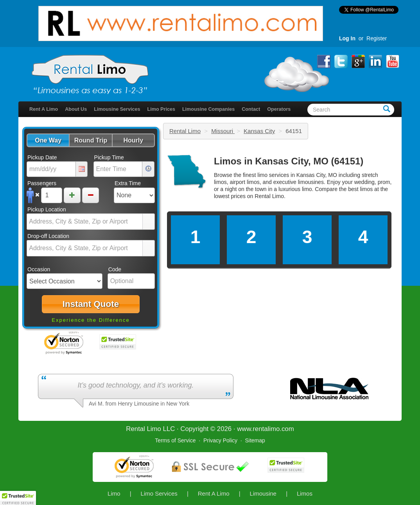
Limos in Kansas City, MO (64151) (289, 161)
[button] (48, 140)
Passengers (42, 183)
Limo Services (159, 493)
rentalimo (266, 429)
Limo (114, 493)
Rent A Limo (44, 109)
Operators (279, 109)
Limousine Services (117, 109)
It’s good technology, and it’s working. (136, 385)
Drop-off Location (48, 236)
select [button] (149, 222)
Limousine (263, 493)
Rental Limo (185, 131)
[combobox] (85, 222)
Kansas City (259, 131)
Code (115, 269)
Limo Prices (161, 109)
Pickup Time (109, 157)
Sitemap (255, 440)
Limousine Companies (208, 109)
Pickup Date (42, 157)
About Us (76, 109)
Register (377, 38)
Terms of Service (175, 440)
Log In (347, 38)
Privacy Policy (220, 440)
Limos (305, 493)
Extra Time (128, 183)
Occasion (39, 269)
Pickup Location (47, 209)
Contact (251, 109)
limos (367, 189)
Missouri (223, 131)
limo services (273, 175)
